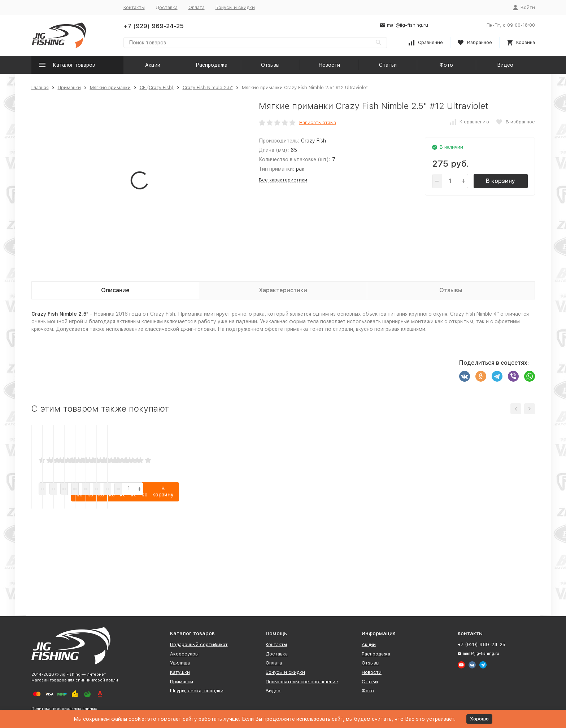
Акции (153, 65)
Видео (505, 65)
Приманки (69, 87)
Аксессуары (184, 654)
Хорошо (479, 719)
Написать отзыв (318, 122)
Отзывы (270, 65)
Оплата (197, 7)
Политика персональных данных (64, 709)
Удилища (180, 663)
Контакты (134, 7)
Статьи (388, 65)
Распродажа (212, 65)
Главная (40, 87)
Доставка (167, 7)
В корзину (500, 181)
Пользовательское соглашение (302, 682)
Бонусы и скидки (235, 7)
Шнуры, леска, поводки (197, 691)
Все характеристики (283, 180)
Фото (446, 65)
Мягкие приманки (110, 87)
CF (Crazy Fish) (157, 87)
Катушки (180, 672)
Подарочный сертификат (199, 644)
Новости (329, 65)
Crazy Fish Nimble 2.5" (208, 87)
